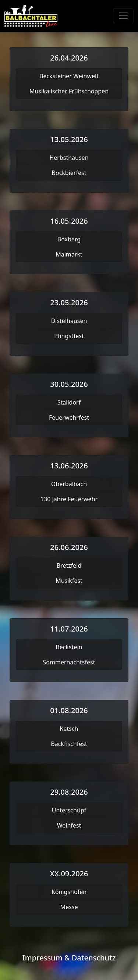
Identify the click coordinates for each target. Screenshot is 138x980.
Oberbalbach (69, 484)
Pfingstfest (69, 336)
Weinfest (69, 825)
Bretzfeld (69, 565)
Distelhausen (69, 321)
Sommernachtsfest (69, 662)
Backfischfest (69, 744)
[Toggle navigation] (123, 16)
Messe (69, 907)
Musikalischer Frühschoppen (69, 91)
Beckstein (69, 647)
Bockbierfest (69, 173)
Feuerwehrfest (69, 417)
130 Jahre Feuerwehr (69, 499)
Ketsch (69, 729)
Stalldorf (69, 402)
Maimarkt (69, 254)
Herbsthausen (69, 158)
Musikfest (69, 581)
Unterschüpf (69, 810)
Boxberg (69, 239)
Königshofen (69, 892)
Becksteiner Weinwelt (69, 76)
